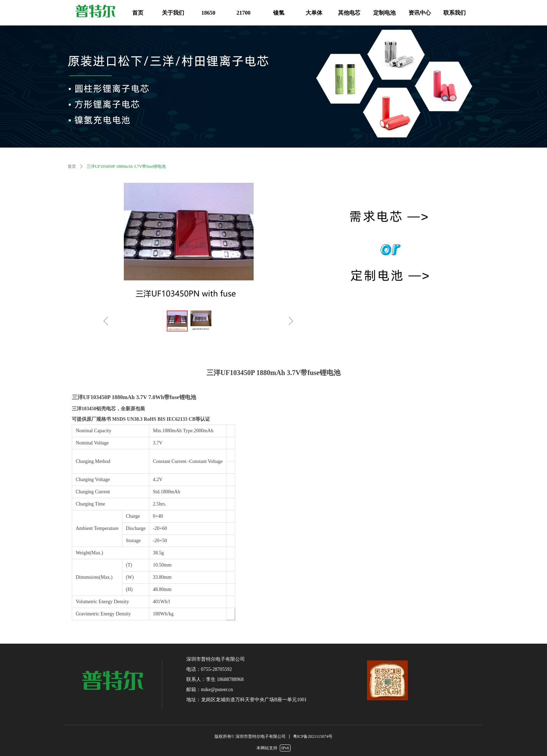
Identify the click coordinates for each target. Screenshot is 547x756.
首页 (72, 166)
